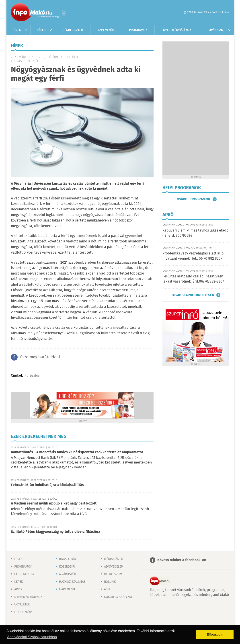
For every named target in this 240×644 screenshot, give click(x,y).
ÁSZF (107, 589)
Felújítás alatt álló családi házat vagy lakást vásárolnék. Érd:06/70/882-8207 (193, 279)
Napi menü (67, 589)
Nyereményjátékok (177, 30)
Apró (18, 589)
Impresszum (113, 574)
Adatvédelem (114, 567)
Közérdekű (67, 567)
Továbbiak (215, 30)
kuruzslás (32, 376)
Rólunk (110, 582)
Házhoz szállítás (72, 582)
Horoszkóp (23, 612)
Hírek (17, 30)
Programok (138, 30)
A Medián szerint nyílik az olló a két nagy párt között (54, 504)
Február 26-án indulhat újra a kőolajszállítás (47, 485)
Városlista (64, 13)
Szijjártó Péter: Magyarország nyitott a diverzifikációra (56, 532)
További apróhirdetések (193, 295)
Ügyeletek (22, 605)
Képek (41, 30)
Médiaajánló (114, 559)
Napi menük (106, 30)
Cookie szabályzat (118, 597)
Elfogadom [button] (215, 634)
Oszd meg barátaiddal (40, 357)
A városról (68, 574)
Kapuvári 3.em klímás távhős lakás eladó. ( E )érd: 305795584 (196, 233)
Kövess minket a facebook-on (182, 560)
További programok (193, 199)
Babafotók (68, 559)
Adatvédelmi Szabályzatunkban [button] (32, 637)
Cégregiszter (73, 30)
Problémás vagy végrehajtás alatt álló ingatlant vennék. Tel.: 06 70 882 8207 (193, 256)
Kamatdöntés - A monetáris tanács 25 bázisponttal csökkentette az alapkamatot (77, 452)
